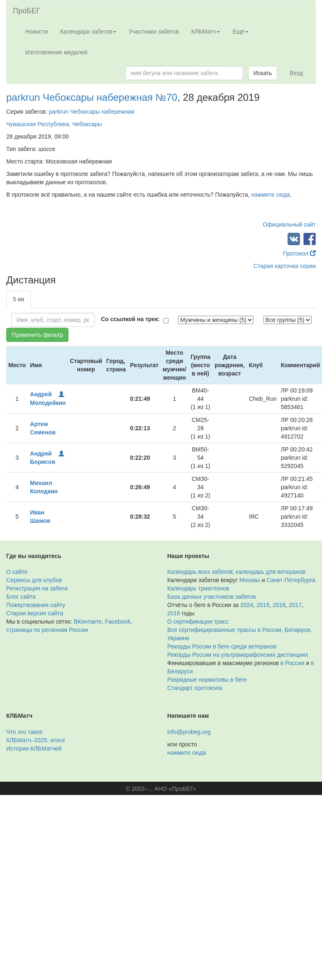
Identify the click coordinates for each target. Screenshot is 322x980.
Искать (263, 73)
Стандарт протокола (195, 688)
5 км (18, 299)
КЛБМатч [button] (206, 32)
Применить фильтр (37, 335)
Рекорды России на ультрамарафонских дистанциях (238, 655)
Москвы (250, 580)
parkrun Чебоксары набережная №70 (92, 97)
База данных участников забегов (212, 597)
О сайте (17, 572)
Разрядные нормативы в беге (207, 680)
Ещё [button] (240, 32)
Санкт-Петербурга (291, 580)
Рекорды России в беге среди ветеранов (222, 646)
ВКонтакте (88, 622)
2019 (263, 605)
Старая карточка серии (285, 266)
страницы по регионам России (47, 630)
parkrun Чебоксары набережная (92, 112)
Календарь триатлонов (198, 588)
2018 (279, 605)
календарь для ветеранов (271, 572)
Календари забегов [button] (88, 32)
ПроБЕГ (27, 11)
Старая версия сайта (35, 613)
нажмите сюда (270, 195)
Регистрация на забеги (37, 588)
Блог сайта (21, 597)
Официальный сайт (289, 224)
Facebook (118, 622)
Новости (37, 32)
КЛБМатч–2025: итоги (35, 740)
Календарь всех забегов (200, 572)
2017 (295, 605)
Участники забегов (154, 32)
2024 (247, 605)
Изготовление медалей (56, 52)
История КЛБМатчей (34, 748)
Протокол (299, 254)
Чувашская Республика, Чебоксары (54, 124)
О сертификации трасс (198, 622)
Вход (296, 73)
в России (292, 663)
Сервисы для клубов (34, 580)
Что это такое (24, 732)
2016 (174, 613)
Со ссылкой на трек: (130, 319)
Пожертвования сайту (36, 605)
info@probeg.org (189, 732)
